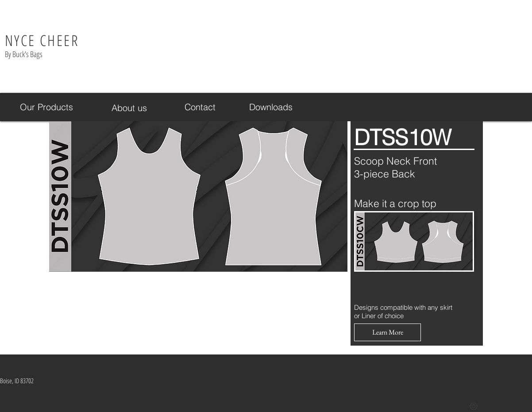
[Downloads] (271, 107)
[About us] (129, 108)
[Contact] (200, 107)
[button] (387, 332)
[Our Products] (46, 107)
